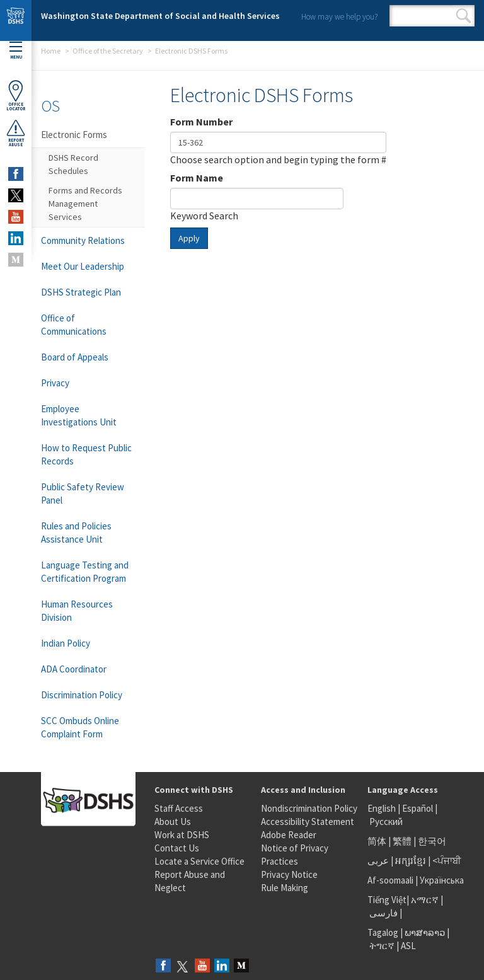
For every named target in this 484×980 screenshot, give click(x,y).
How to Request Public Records (86, 454)
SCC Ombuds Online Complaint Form (80, 727)
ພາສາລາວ (425, 932)
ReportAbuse (16, 133)
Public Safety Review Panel (83, 493)
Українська (442, 880)
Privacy (55, 383)
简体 (377, 841)
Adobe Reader (289, 835)
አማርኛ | (427, 900)
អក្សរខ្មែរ (411, 861)
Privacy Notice (289, 874)
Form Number (201, 122)
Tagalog (383, 932)
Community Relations (83, 240)
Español (418, 808)
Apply (189, 238)
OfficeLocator (16, 95)
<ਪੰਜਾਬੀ (447, 861)
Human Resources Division (77, 611)
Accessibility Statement (308, 821)
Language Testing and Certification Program (85, 572)
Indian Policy (66, 643)
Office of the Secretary (108, 51)
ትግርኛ (382, 946)
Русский (386, 821)
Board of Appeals (75, 357)
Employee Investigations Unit (79, 415)
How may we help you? (339, 17)
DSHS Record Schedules (73, 164)
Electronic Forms (74, 135)
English (383, 808)
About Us (173, 821)
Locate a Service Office (199, 861)
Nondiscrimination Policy (309, 808)
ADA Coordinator (74, 669)
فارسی (383, 913)
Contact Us (177, 848)
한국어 (432, 841)
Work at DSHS (182, 835)
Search (464, 16)
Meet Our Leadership (83, 266)
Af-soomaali (390, 880)
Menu (16, 51)
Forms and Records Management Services (85, 204)
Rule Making (285, 888)
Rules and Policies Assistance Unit (76, 533)
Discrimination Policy (82, 695)
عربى (378, 861)
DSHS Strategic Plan (81, 292)
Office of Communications (74, 325)
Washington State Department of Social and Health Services (160, 16)
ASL (408, 946)
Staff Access (179, 808)
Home (51, 51)
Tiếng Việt (387, 900)
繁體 (403, 841)
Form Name (197, 178)
